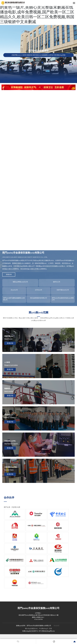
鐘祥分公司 (57, 282)
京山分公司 (14, 290)
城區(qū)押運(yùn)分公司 (20, 282)
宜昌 (51, 629)
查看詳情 (10, 343)
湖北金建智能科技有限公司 (38, 298)
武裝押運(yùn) (9, 336)
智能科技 (7, 389)
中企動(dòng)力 (44, 629)
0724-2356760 (38, 619)
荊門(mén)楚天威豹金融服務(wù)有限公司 (14, 299)
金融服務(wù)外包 (10, 441)
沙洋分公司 (38, 290)
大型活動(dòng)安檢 (10, 467)
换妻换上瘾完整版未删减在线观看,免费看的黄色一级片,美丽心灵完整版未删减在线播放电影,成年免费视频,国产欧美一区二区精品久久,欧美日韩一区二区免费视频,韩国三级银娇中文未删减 (37, 12)
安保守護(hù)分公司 (63, 290)
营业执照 (56, 626)
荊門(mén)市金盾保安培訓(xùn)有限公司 (63, 299)
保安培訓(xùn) (9, 415)
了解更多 (38, 63)
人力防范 (7, 362)
